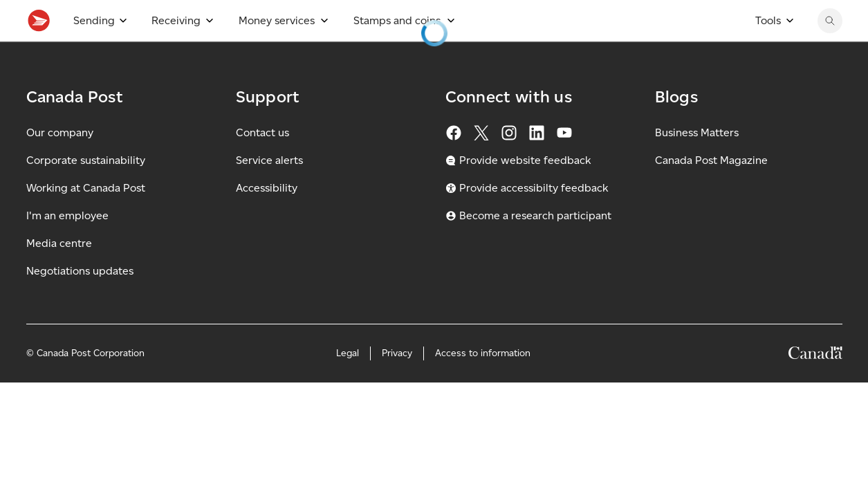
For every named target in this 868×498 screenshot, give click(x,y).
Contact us (262, 163)
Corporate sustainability (86, 191)
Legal (348, 384)
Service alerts (269, 191)
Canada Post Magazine (711, 191)
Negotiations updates (80, 301)
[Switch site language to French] (756, 15)
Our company (60, 163)
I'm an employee (67, 246)
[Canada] (815, 386)
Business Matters (697, 163)
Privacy (397, 384)
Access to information (483, 384)
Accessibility (267, 218)
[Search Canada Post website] (830, 51)
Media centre (59, 274)
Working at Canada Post (86, 218)
